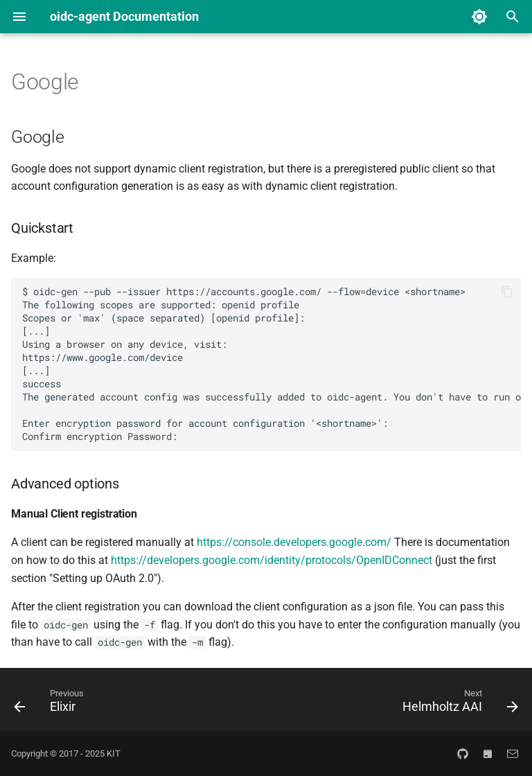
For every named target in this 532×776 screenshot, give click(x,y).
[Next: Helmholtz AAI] (458, 704)
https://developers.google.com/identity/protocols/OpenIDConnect (272, 560)
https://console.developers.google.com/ (294, 542)
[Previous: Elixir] (52, 704)
